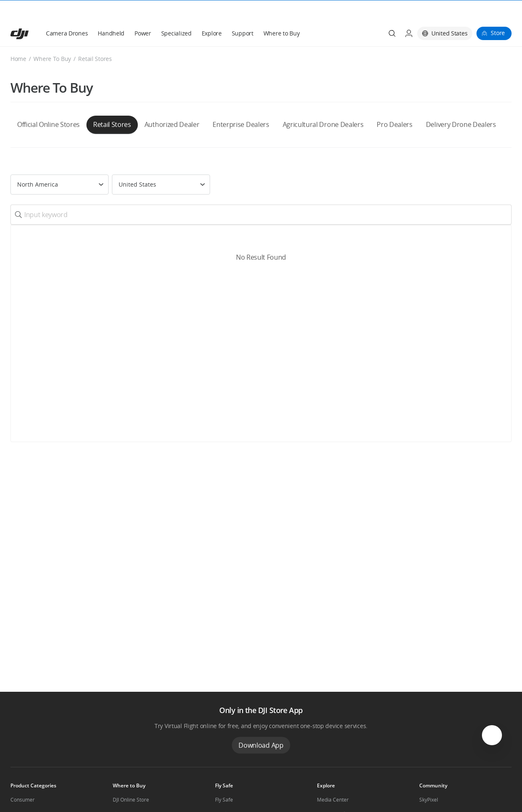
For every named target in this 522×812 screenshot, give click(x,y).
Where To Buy (52, 39)
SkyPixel (429, 780)
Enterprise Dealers (241, 104)
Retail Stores (112, 104)
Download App (261, 725)
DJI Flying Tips (231, 794)
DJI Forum (431, 794)
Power (143, 13)
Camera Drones (67, 13)
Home (18, 39)
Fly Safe (224, 780)
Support (243, 13)
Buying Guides (334, 794)
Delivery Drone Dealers (461, 104)
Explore (212, 13)
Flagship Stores (130, 794)
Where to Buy (282, 13)
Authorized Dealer (172, 104)
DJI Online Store (131, 780)
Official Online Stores (48, 104)
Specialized (176, 13)
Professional (25, 794)
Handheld (111, 13)
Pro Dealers (394, 104)
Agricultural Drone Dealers (323, 104)
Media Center (333, 780)
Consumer (23, 780)
